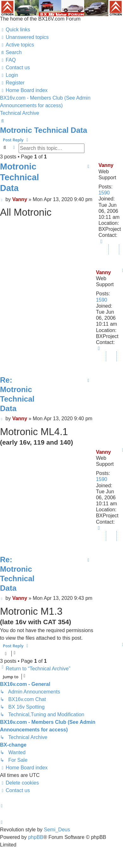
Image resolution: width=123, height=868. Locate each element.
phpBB (36, 837)
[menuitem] (24, 37)
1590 (104, 193)
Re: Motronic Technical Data (17, 394)
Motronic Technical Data (44, 130)
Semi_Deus (57, 830)
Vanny (106, 165)
